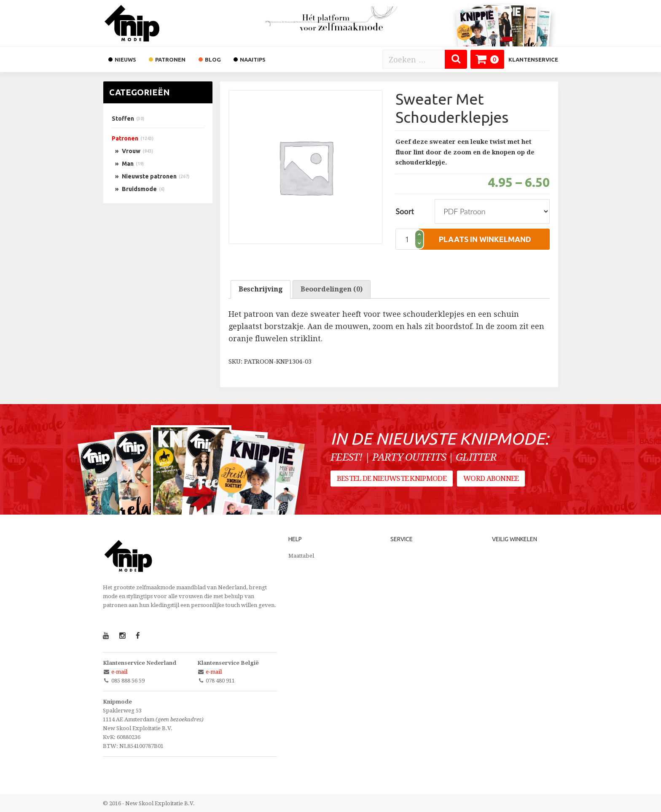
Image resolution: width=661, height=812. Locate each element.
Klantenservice (533, 59)
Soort (405, 211)
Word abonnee (492, 480)
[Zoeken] (456, 59)
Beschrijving (261, 289)
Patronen (125, 138)
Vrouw (131, 151)
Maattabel (301, 556)
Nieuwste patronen (149, 176)
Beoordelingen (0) (332, 289)
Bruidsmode (139, 189)
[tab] (261, 289)
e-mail (119, 672)
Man (128, 164)
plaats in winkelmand (485, 239)
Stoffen (123, 119)
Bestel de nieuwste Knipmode (392, 480)
